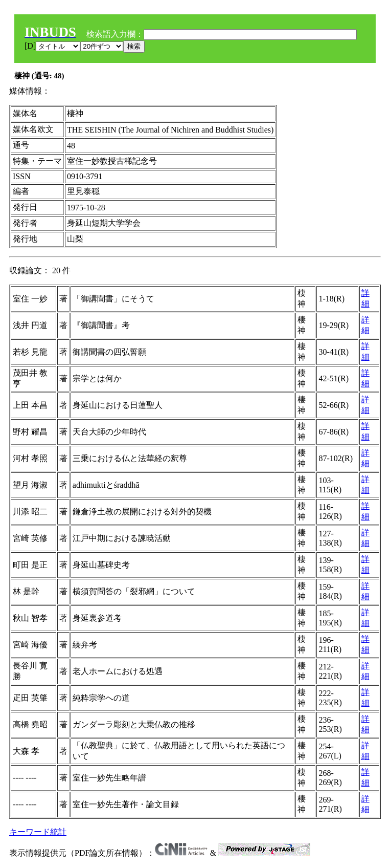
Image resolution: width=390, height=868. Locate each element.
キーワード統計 (38, 832)
